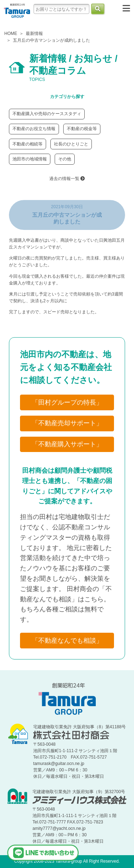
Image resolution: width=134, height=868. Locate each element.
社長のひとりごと (71, 144)
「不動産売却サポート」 (67, 423)
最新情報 (34, 34)
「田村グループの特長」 (67, 402)
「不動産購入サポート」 (67, 444)
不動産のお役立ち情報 (34, 129)
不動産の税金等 (82, 129)
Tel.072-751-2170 (50, 757)
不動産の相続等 (28, 144)
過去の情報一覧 (67, 179)
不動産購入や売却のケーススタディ (47, 114)
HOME (11, 34)
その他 (65, 159)
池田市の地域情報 (30, 159)
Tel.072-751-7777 (49, 822)
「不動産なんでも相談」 (67, 641)
